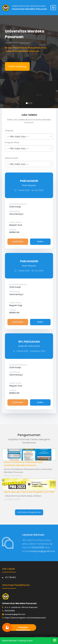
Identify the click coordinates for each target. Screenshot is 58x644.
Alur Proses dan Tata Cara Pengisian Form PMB (29, 492)
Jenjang (9, 130)
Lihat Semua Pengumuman (29, 512)
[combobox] (29, 136)
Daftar (40, 242)
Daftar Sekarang (17, 66)
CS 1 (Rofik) (10, 577)
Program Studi (12, 142)
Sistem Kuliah (11, 158)
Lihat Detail (18, 242)
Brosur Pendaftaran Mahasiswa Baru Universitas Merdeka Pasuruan (23, 464)
